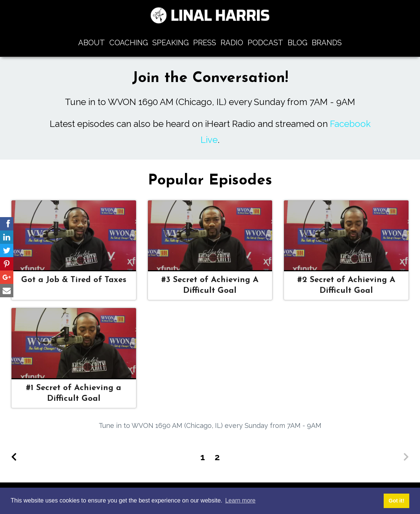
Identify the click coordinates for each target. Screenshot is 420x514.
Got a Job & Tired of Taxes (74, 280)
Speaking (171, 43)
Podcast (265, 43)
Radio (232, 43)
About (92, 43)
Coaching (129, 43)
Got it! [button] (396, 501)
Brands (327, 43)
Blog (297, 43)
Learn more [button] (240, 500)
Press (205, 43)
